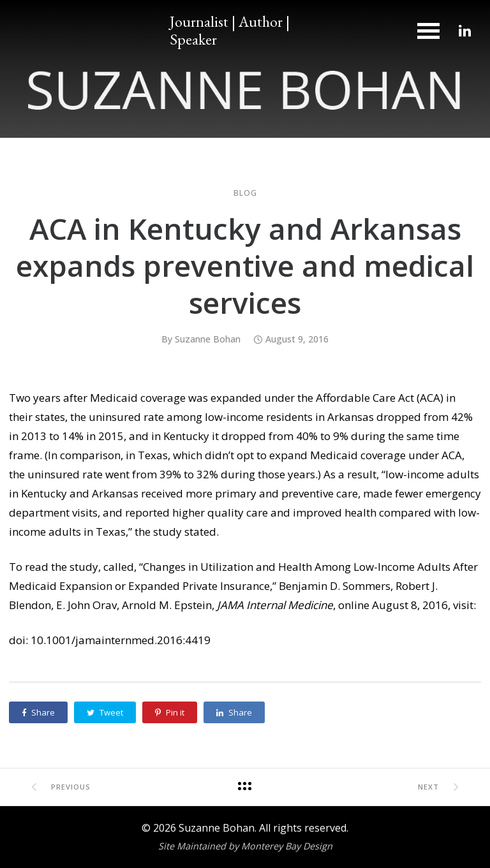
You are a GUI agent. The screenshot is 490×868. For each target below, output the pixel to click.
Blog (245, 193)
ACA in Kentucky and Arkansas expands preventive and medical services (245, 265)
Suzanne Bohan (208, 339)
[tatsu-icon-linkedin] (465, 31)
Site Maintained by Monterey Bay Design (245, 846)
